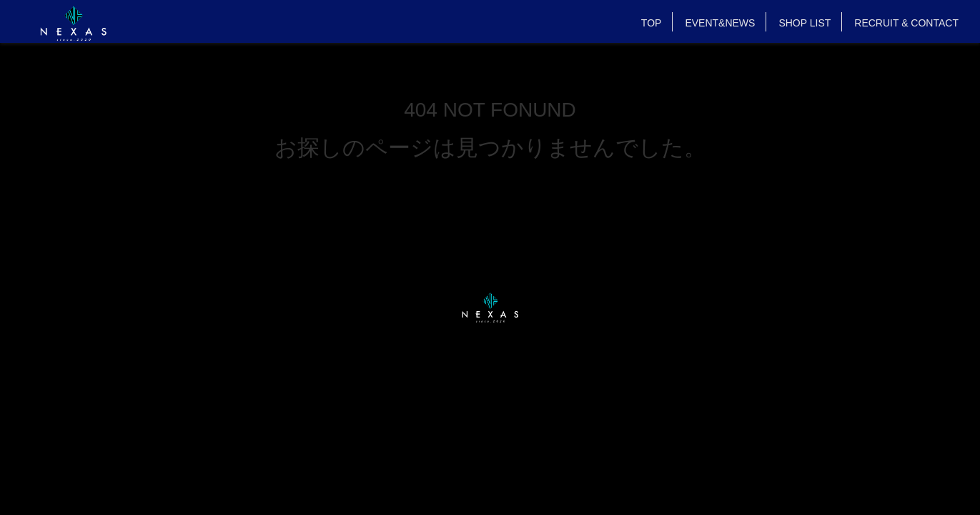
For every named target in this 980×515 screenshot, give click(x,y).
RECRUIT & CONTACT (906, 23)
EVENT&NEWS (720, 23)
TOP (652, 23)
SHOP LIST (805, 23)
